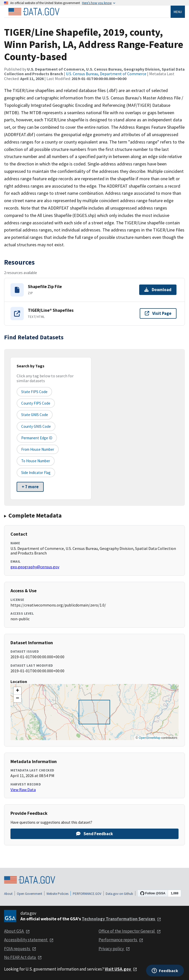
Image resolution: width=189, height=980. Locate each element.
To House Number (36, 461)
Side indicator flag (36, 473)
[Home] (34, 12)
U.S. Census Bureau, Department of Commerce (106, 74)
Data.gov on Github (119, 894)
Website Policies (57, 894)
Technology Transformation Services (121, 919)
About (8, 894)
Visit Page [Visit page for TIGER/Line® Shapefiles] (158, 313)
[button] (17, 691)
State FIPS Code (34, 392)
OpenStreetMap (150, 738)
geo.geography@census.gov (35, 567)
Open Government (29, 894)
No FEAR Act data (23, 957)
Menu (178, 12)
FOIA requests (20, 949)
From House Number (38, 449)
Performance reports (121, 940)
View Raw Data (23, 790)
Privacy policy (114, 949)
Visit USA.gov (121, 969)
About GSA (17, 931)
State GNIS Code (35, 415)
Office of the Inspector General (130, 931)
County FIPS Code (36, 403)
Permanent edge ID (37, 438)
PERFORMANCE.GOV (87, 894)
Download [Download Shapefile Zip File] (158, 290)
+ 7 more (30, 487)
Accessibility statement (29, 940)
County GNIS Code (36, 426)
